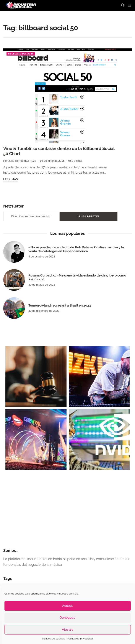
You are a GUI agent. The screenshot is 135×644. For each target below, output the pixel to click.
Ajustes (67, 630)
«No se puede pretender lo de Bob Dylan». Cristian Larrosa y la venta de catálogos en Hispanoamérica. (76, 249)
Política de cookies (54, 639)
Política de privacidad (80, 639)
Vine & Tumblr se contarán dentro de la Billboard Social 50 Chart (59, 151)
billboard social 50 (21, 54)
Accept (68, 606)
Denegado (67, 618)
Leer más (11, 179)
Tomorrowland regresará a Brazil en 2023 (60, 305)
